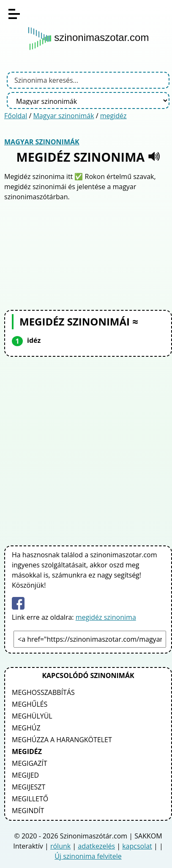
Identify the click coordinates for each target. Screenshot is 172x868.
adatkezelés (96, 846)
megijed (25, 775)
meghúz (26, 728)
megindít (28, 811)
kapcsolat (137, 846)
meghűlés (30, 704)
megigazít (30, 763)
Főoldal (16, 116)
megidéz (113, 116)
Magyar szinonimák (63, 116)
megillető (30, 799)
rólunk (60, 846)
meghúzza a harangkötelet (62, 740)
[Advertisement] (88, 255)
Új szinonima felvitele (88, 856)
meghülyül (32, 716)
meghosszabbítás (43, 692)
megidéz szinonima (106, 617)
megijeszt (29, 787)
